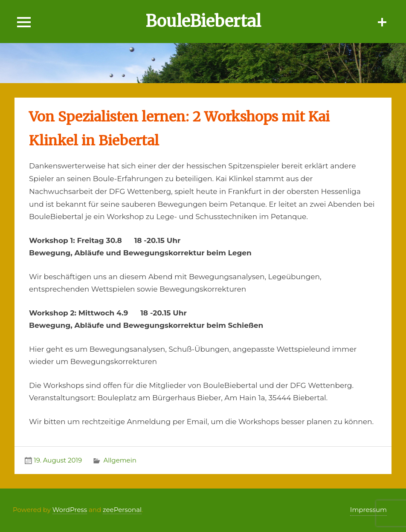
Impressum (368, 510)
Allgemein (120, 460)
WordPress (70, 510)
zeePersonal (122, 510)
